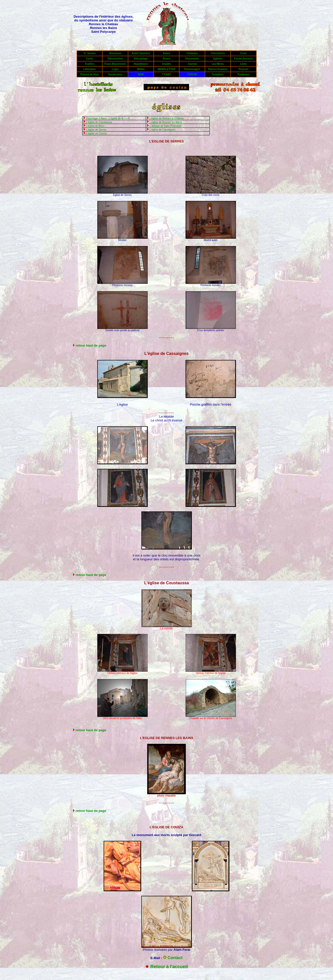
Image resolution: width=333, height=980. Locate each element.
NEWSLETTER (166, 69)
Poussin (243, 69)
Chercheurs (218, 53)
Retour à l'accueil (169, 967)
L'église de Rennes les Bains (166, 122)
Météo (141, 69)
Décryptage (141, 59)
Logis (115, 69)
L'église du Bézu (95, 126)
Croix (244, 53)
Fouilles (89, 64)
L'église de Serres (96, 130)
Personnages (192, 69)
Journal (192, 64)
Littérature (90, 69)
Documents (192, 59)
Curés (89, 59)
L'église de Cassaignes (162, 130)
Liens (244, 64)
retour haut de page (91, 345)
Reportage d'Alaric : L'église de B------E (108, 118)
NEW (141, 74)
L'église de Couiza (96, 133)
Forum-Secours (244, 59)
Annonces (115, 53)
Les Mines (218, 64)
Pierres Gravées (218, 69)
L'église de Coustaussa (99, 122)
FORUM (192, 74)
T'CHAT (167, 74)
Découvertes (115, 59)
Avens (167, 53)
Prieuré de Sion (90, 74)
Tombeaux (243, 74)
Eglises (218, 59)
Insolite (166, 64)
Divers (166, 59)
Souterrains (115, 74)
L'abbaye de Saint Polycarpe (165, 126)
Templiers (218, 74)
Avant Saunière (141, 53)
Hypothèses (141, 64)
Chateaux (192, 53)
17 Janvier (90, 53)
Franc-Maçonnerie (115, 64)
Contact (175, 958)
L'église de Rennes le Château (167, 118)
